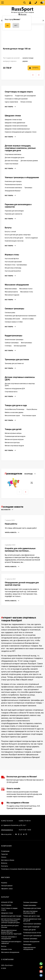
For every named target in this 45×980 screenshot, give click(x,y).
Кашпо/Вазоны (32, 409)
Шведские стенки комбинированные (17, 129)
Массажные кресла (11, 292)
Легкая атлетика (26, 102)
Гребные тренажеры (12, 343)
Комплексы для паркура (13, 181)
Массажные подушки (12, 295)
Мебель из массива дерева (14, 412)
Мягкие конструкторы (12, 443)
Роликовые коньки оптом (32, 933)
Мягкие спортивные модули (14, 446)
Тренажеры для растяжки (17, 360)
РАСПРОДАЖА (6, 905)
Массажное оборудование (17, 285)
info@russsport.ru (7, 830)
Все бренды (30, 474)
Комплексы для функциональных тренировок (20, 316)
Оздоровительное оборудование (29, 948)
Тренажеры (28, 188)
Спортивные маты (11, 392)
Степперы (8, 346)
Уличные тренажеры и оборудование (22, 177)
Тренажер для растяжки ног (14, 363)
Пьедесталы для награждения (25, 96)
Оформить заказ (7, 889)
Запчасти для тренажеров (32, 936)
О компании (5, 851)
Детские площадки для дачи (15, 158)
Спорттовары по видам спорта (19, 92)
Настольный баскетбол (13, 271)
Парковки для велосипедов (14, 211)
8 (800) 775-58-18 (25, 821)
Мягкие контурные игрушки (14, 439)
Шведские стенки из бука (13, 120)
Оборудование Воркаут (13, 191)
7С (32, 483)
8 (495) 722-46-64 (7, 821)
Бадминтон (9, 96)
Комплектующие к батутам (14, 241)
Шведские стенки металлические (16, 126)
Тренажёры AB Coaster (12, 319)
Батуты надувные (32, 238)
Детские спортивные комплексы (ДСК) (30, 912)
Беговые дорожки (20, 346)
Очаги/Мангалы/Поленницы (15, 409)
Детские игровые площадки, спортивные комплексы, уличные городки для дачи (20, 148)
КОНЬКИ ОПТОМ (7, 902)
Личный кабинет (7, 886)
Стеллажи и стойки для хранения (16, 99)
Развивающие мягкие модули (15, 436)
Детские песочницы (12, 161)
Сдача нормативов (11, 102)
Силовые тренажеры (14, 309)
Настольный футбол (12, 259)
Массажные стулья (26, 289)
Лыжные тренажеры (30, 939)
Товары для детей (13, 429)
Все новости (7, 510)
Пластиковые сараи (29, 416)
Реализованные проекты (13, 185)
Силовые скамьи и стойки (14, 322)
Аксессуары (27, 945)
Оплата (4, 857)
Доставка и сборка (8, 860)
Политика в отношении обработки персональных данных (21, 869)
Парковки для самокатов (13, 214)
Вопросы (4, 863)
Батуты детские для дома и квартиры (18, 235)
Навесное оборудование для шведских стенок (21, 132)
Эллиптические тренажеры (14, 340)
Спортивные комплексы (13, 154)
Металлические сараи (12, 416)
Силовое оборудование (31, 942)
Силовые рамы (10, 313)
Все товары (10, 107)
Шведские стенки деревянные (15, 123)
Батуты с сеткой (10, 232)
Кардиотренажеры (13, 336)
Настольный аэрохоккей (13, 262)
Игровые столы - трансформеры (16, 265)
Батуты (8, 228)
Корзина (4, 883)
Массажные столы (27, 292)
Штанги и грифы (28, 319)
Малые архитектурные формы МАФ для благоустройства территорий (11, 932)
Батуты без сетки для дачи (14, 238)
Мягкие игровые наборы (13, 433)
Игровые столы (12, 255)
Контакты (5, 866)
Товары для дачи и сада (16, 405)
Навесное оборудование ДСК (15, 389)
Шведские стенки (13, 116)
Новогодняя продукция (31, 927)
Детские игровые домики (29, 161)
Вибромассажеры (11, 289)
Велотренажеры (26, 343)
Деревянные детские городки (11, 916)
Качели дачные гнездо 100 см (17, 49)
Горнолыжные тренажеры (32, 924)
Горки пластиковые (11, 164)
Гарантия (4, 854)
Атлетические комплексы (13, 188)
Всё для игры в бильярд (13, 268)
